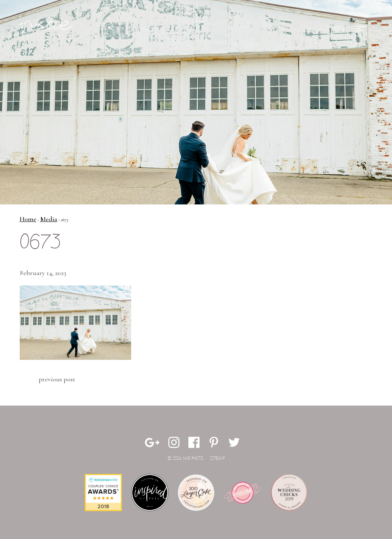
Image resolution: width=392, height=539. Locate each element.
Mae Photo (48, 30)
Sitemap (217, 459)
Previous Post (57, 379)
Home (28, 219)
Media (49, 219)
